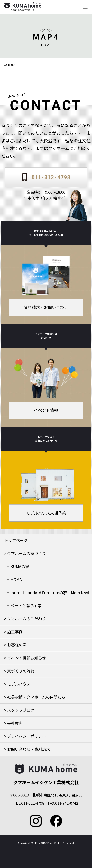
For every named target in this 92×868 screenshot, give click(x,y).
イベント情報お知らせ (26, 658)
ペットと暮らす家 (26, 606)
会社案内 (15, 723)
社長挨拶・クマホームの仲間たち (36, 697)
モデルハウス (19, 684)
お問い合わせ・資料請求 (28, 749)
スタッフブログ (21, 710)
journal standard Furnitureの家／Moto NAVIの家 (50, 594)
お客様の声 (17, 645)
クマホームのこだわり (26, 619)
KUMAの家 (20, 566)
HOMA (16, 579)
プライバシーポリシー (26, 736)
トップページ (16, 540)
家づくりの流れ (21, 671)
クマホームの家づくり (26, 553)
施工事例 (15, 632)
